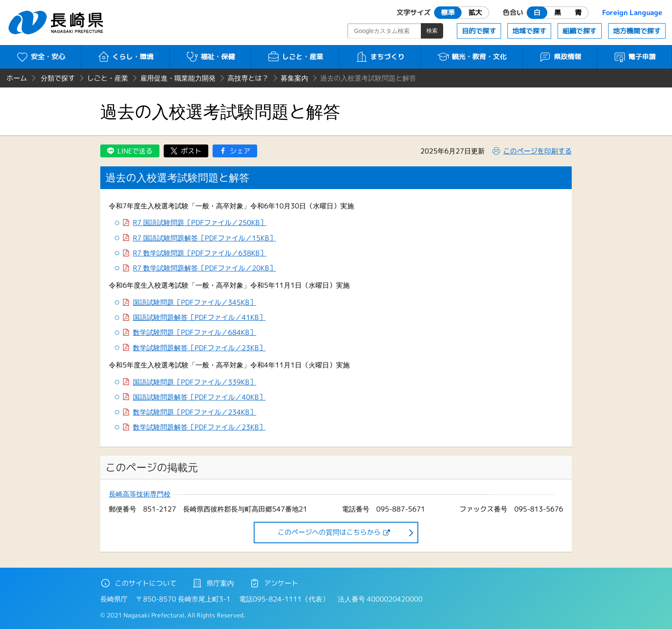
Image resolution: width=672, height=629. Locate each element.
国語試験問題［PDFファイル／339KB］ (195, 382)
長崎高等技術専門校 (140, 494)
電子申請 (634, 57)
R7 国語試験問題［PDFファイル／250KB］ (200, 223)
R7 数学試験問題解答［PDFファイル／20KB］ (204, 268)
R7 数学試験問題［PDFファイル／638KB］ (200, 253)
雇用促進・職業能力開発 (178, 78)
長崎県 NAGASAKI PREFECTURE (57, 23)
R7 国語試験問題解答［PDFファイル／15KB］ (204, 238)
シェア (240, 151)
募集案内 (294, 78)
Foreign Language (632, 12)
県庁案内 (213, 583)
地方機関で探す (637, 31)
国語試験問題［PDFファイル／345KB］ (195, 302)
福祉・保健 (210, 57)
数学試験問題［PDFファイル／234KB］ (195, 412)
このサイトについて (138, 583)
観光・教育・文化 (472, 57)
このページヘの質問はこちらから (329, 532)
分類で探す (58, 78)
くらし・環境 (125, 57)
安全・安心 (40, 57)
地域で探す (529, 31)
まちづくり (380, 57)
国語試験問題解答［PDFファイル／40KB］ (199, 397)
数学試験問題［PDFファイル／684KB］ (195, 333)
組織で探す (579, 31)
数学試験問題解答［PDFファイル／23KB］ (199, 348)
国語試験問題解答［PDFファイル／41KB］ (199, 318)
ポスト (191, 151)
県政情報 (560, 57)
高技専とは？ (248, 78)
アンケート (274, 583)
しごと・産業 (295, 57)
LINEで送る (135, 151)
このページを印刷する (537, 151)
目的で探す (479, 31)
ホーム (17, 78)
